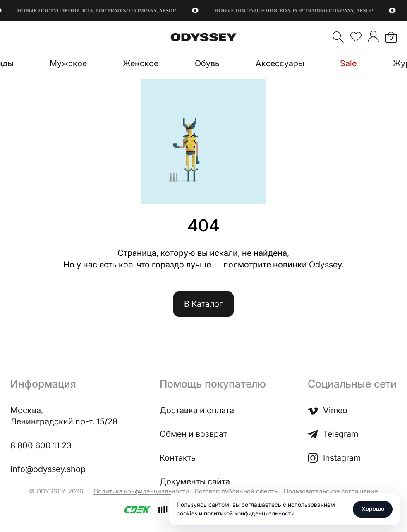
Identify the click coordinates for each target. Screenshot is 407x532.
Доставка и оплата (197, 410)
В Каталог (203, 304)
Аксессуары (280, 63)
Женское (141, 63)
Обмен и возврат (193, 434)
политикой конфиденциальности (249, 513)
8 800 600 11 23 (41, 445)
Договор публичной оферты (236, 491)
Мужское (68, 63)
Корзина (391, 38)
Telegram (333, 434)
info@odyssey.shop (48, 469)
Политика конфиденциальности (141, 491)
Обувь (207, 63)
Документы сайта (195, 481)
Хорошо (373, 509)
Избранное (356, 37)
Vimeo (328, 410)
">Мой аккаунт (373, 37)
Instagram (334, 458)
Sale (348, 63)
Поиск (338, 37)
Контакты (178, 458)
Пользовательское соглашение (331, 491)
